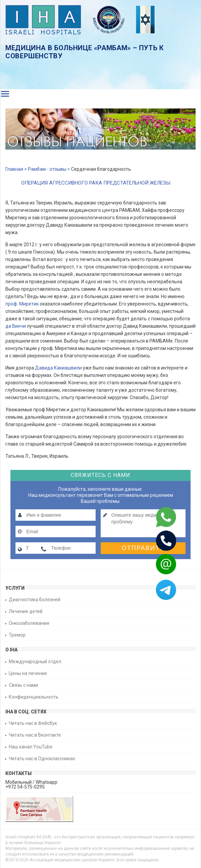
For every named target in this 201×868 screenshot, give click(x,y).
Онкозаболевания (29, 623)
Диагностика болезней (35, 600)
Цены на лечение (28, 673)
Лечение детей (26, 611)
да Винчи (16, 326)
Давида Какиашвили (58, 368)
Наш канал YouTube (31, 747)
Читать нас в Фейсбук (33, 723)
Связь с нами (23, 685)
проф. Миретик (22, 304)
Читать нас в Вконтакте (35, 735)
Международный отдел (35, 662)
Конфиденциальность (34, 697)
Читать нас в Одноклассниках (42, 759)
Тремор (17, 635)
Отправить (143, 548)
